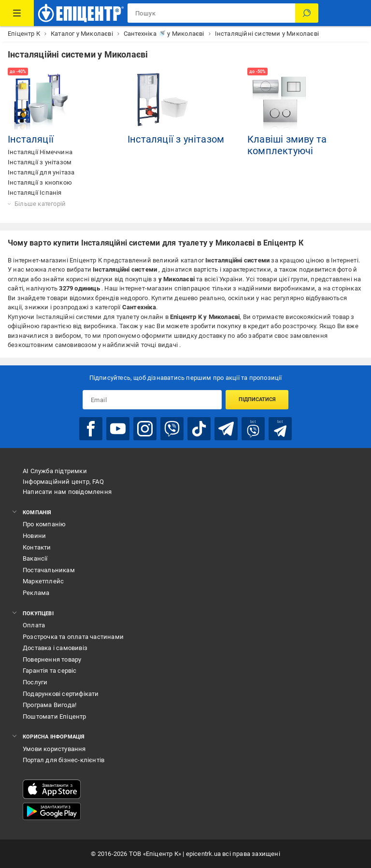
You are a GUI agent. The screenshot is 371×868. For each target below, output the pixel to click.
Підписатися (257, 399)
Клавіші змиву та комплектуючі (287, 145)
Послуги (35, 682)
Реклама (36, 593)
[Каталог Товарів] (17, 13)
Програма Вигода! (50, 705)
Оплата (34, 625)
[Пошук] (307, 13)
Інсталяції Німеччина (40, 152)
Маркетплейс (43, 581)
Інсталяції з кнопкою (40, 182)
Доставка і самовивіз (55, 648)
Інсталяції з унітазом (40, 162)
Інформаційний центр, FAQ (63, 482)
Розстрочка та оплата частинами (73, 637)
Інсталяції (31, 139)
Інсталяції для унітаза (41, 172)
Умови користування (54, 749)
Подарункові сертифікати (61, 694)
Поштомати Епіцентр (55, 716)
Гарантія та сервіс (50, 671)
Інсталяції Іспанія (35, 193)
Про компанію (44, 524)
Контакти (37, 547)
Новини (34, 536)
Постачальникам (49, 570)
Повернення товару (52, 659)
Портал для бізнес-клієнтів (64, 760)
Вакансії (35, 558)
